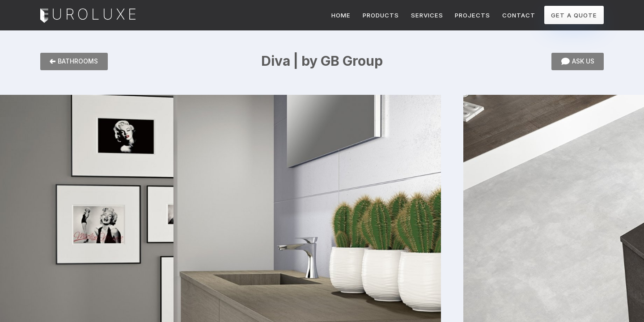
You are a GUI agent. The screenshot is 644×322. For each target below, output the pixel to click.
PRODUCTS (381, 15)
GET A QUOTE (574, 15)
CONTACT (519, 15)
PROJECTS (472, 15)
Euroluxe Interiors (88, 16)
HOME (341, 15)
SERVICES (427, 15)
